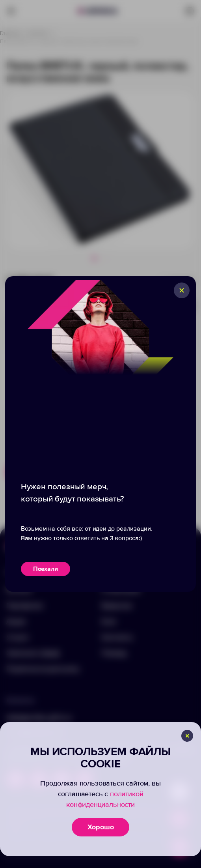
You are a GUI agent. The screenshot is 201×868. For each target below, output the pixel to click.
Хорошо (101, 827)
